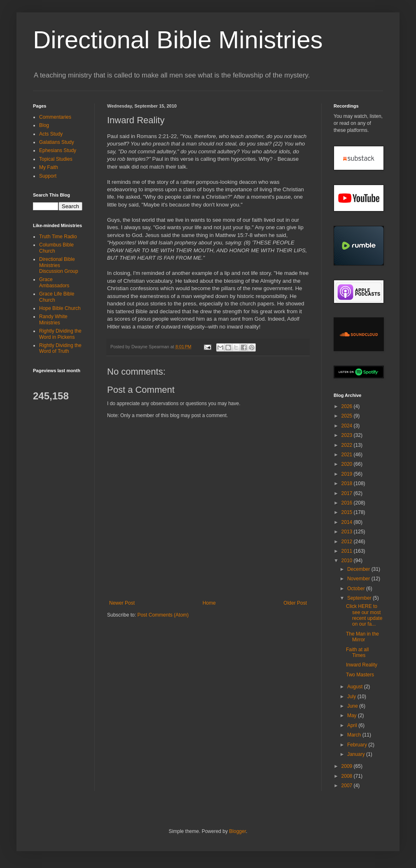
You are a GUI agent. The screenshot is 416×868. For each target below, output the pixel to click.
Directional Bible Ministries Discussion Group (59, 265)
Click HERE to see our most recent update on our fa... (364, 615)
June (353, 706)
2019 (348, 474)
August (356, 687)
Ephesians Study (58, 150)
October (357, 589)
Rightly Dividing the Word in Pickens (60, 334)
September (360, 598)
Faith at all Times (357, 652)
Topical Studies (56, 159)
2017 (348, 493)
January (357, 754)
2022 (348, 445)
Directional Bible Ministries (178, 40)
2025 (348, 416)
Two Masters (360, 675)
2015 (348, 512)
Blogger (237, 831)
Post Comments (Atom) (163, 615)
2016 (348, 503)
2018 (348, 483)
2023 (348, 435)
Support (48, 176)
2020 (348, 464)
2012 (348, 542)
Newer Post (122, 603)
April (353, 725)
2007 (348, 786)
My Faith (49, 167)
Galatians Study (57, 142)
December (359, 569)
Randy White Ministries (53, 319)
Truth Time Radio (58, 237)
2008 (348, 776)
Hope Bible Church (60, 308)
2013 (348, 532)
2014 (348, 522)
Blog (44, 125)
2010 (348, 561)
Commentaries (55, 117)
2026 (348, 406)
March (355, 735)
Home (209, 603)
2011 (348, 551)
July (352, 697)
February (358, 745)
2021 (348, 455)
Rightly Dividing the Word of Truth (60, 348)
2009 (348, 766)
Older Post (295, 603)
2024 (348, 426)
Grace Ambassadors (54, 282)
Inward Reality (362, 665)
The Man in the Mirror (362, 637)
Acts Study (51, 134)
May (353, 716)
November (359, 579)
